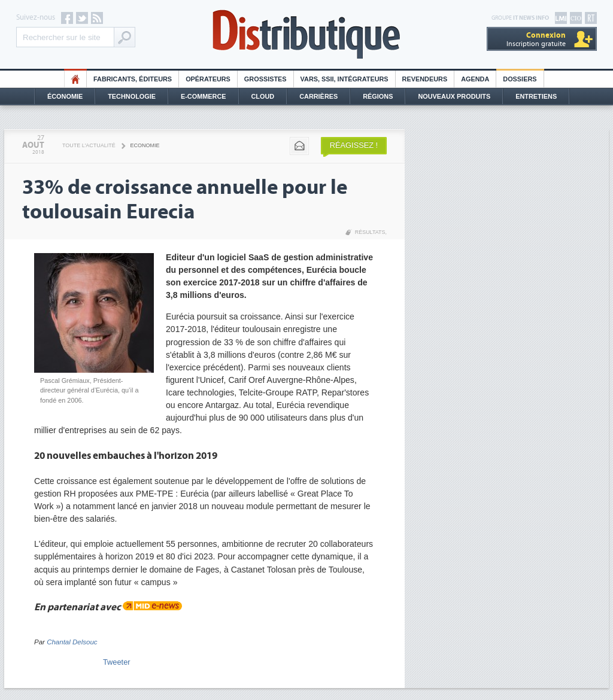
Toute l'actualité (89, 145)
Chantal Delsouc (72, 642)
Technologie (132, 96)
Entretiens (536, 96)
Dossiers (520, 79)
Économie (65, 96)
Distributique (306, 34)
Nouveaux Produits (454, 96)
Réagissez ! (354, 145)
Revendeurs (425, 79)
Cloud (263, 96)
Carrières (318, 96)
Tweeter (117, 662)
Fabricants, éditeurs (133, 79)
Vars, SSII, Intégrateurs (345, 79)
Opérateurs (208, 79)
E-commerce (204, 96)
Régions (378, 96)
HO (75, 79)
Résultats (370, 232)
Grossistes (265, 79)
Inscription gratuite (536, 39)
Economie (145, 145)
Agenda (475, 79)
